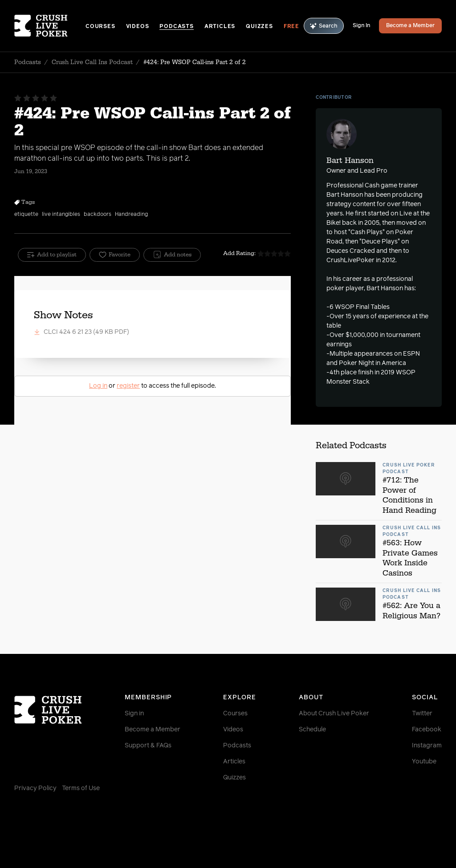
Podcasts (176, 27)
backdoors (98, 215)
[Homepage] (50, 26)
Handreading (131, 215)
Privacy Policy (35, 788)
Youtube (424, 762)
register (128, 386)
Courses (100, 27)
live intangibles (61, 215)
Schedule (312, 730)
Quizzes (259, 27)
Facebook (427, 730)
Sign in (134, 714)
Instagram (427, 746)
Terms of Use (81, 788)
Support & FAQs (148, 746)
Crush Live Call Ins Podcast (92, 62)
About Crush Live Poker (334, 714)
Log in (98, 386)
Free (291, 27)
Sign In (361, 26)
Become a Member (410, 26)
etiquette (26, 215)
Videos (138, 27)
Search (324, 26)
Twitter (422, 714)
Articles (220, 27)
